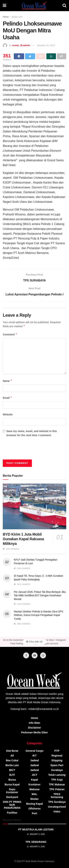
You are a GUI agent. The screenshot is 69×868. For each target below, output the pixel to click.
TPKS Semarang (57, 796)
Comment (10, 334)
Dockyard (12, 797)
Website (8, 414)
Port (34, 813)
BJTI (12, 775)
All (12, 756)
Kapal (34, 780)
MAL (34, 794)
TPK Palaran (57, 789)
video (57, 812)
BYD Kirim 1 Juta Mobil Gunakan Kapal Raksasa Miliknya (23, 539)
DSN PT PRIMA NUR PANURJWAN (12, 805)
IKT (34, 756)
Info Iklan (34, 723)
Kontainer (34, 784)
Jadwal (34, 760)
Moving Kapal (34, 804)
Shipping (57, 760)
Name (8, 381)
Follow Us (34, 642)
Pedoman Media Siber (34, 732)
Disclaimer (34, 728)
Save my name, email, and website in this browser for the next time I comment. (32, 433)
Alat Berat (12, 751)
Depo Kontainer (12, 791)
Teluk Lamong (57, 775)
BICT (12, 770)
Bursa (12, 780)
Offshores (34, 809)
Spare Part (57, 765)
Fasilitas (12, 813)
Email (7, 398)
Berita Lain (17, 17)
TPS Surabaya (57, 802)
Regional (57, 756)
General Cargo (34, 751)
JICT (34, 775)
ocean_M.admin (21, 45)
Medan (34, 799)
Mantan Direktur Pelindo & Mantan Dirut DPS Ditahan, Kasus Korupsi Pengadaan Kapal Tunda (38, 615)
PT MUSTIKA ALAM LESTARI (36, 829)
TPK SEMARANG (36, 842)
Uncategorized (57, 807)
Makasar (34, 789)
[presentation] (31, 449)
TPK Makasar (57, 784)
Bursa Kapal (12, 784)
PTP (57, 751)
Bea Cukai (12, 760)
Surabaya (57, 770)
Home (6, 17)
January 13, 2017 (46, 45)
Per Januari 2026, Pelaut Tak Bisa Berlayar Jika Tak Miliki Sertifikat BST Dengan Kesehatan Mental (40, 595)
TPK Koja (57, 780)
